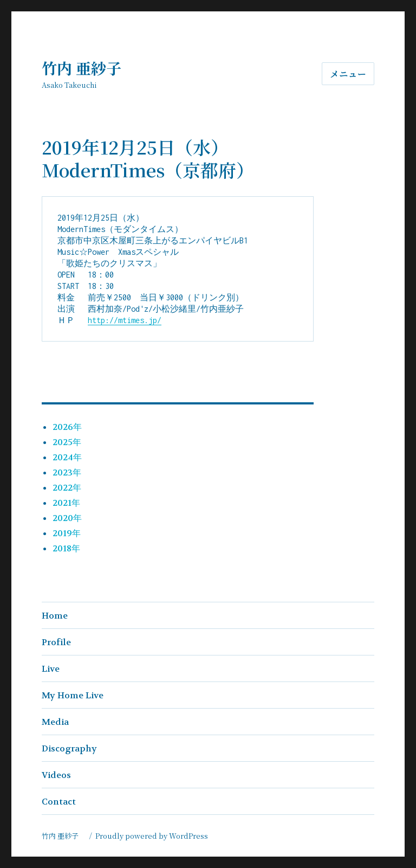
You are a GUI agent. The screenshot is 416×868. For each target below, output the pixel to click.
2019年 (67, 533)
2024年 (67, 457)
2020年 (67, 518)
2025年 (67, 442)
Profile (56, 642)
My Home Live (73, 695)
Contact (59, 802)
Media (55, 722)
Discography (69, 748)
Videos (56, 775)
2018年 (66, 548)
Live (51, 669)
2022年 (67, 488)
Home (55, 616)
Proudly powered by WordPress (152, 836)
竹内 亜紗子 (89, 68)
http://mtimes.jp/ (125, 320)
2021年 (66, 503)
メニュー (348, 74)
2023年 (67, 472)
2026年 (67, 427)
